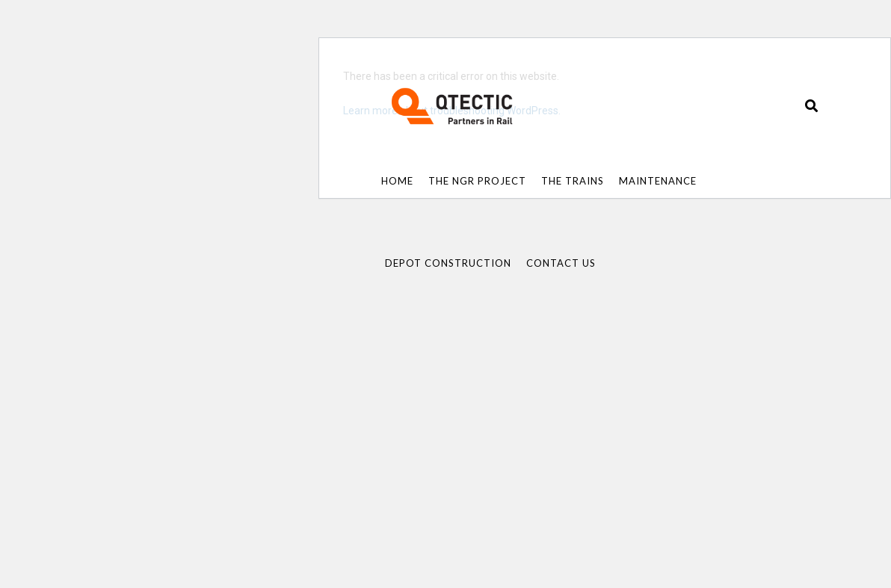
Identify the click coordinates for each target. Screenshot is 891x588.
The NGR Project (477, 181)
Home (397, 181)
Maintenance (658, 181)
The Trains (573, 181)
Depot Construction (448, 263)
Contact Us (561, 263)
